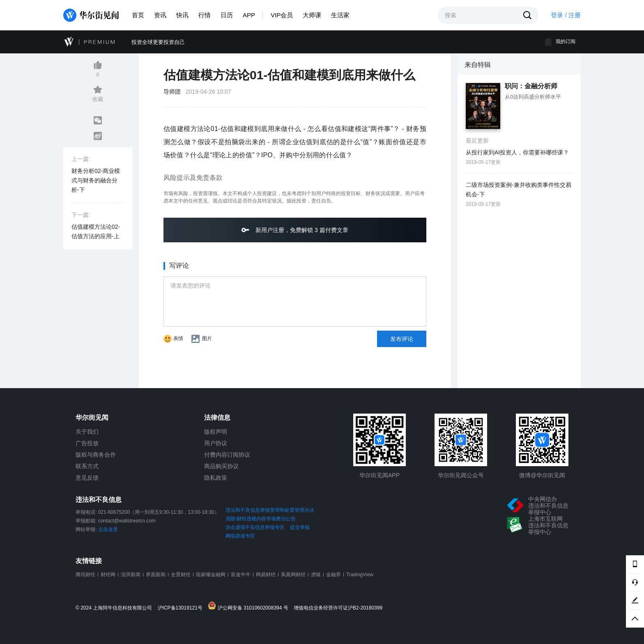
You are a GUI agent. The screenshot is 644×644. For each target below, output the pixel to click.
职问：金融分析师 (531, 86)
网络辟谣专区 (240, 536)
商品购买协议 (221, 466)
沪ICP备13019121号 (182, 608)
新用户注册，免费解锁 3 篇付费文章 (295, 230)
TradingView (360, 575)
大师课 (312, 15)
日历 (227, 15)
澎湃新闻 (131, 575)
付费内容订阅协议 (227, 455)
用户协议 (216, 443)
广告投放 (87, 443)
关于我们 (87, 432)
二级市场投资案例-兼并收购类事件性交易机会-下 (519, 190)
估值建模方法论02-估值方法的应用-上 (96, 231)
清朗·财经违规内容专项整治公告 (261, 519)
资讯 (160, 15)
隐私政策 (216, 478)
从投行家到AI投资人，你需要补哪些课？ (517, 152)
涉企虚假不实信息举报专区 (255, 527)
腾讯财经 (85, 575)
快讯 (182, 15)
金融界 (333, 575)
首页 (138, 15)
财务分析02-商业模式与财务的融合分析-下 (96, 180)
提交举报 (300, 527)
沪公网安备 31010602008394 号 (250, 606)
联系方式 (87, 466)
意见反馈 (87, 478)
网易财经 (266, 575)
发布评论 (402, 339)
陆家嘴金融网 (211, 575)
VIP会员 (282, 15)
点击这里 (108, 529)
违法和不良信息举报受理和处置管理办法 (270, 510)
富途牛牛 (241, 575)
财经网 (108, 575)
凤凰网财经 (293, 575)
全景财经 (181, 575)
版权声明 (216, 432)
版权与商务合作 (96, 455)
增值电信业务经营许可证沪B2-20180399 (338, 608)
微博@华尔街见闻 (542, 475)
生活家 (340, 15)
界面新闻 (156, 575)
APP (249, 15)
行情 (205, 15)
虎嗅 (316, 575)
